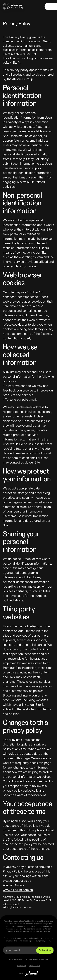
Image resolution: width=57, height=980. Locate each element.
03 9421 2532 (11, 904)
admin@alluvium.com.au (17, 907)
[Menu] (51, 6)
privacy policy (45, 941)
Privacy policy (34, 965)
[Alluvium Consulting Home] (13, 6)
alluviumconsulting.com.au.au (28, 58)
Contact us (22, 965)
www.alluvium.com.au (18, 890)
